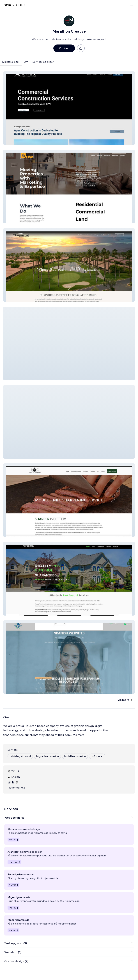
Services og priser (43, 62)
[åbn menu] (132, 5)
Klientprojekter (11, 62)
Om (26, 62)
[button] (69, 108)
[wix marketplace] (14, 5)
